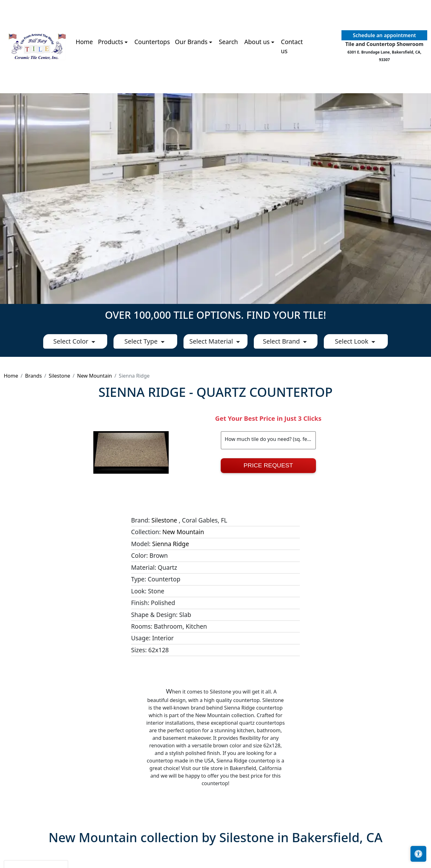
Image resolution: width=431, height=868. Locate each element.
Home (84, 42)
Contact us (292, 46)
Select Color (72, 341)
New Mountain (95, 376)
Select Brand (282, 341)
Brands (33, 376)
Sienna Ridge (170, 544)
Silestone (60, 376)
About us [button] (257, 42)
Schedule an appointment (384, 35)
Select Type (142, 341)
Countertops (152, 42)
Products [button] (111, 42)
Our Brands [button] (191, 42)
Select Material (212, 341)
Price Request (268, 465)
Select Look (352, 341)
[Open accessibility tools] (418, 854)
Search (228, 42)
